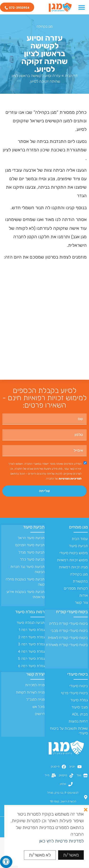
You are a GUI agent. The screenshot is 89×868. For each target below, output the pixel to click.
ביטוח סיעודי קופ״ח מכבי (69, 631)
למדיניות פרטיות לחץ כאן (61, 841)
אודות (84, 595)
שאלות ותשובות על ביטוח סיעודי (69, 731)
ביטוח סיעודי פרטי (74, 693)
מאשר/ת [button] (71, 855)
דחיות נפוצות (78, 721)
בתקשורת (80, 581)
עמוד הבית (80, 539)
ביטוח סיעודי (77, 674)
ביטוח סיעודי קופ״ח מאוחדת (67, 645)
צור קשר (81, 602)
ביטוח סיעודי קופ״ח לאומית (68, 638)
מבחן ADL (80, 714)
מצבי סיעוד (80, 707)
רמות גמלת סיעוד (30, 612)
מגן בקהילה (45, 26)
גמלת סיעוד (79, 700)
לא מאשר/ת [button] (40, 855)
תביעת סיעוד (78, 546)
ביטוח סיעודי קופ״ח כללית (68, 623)
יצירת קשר (35, 674)
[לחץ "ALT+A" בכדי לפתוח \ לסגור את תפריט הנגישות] (6, 862)
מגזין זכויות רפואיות (73, 567)
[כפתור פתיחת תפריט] (82, 7)
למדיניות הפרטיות (70, 479)
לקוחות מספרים (76, 588)
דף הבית (71, 76)
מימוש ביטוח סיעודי (74, 553)
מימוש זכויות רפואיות (72, 560)
